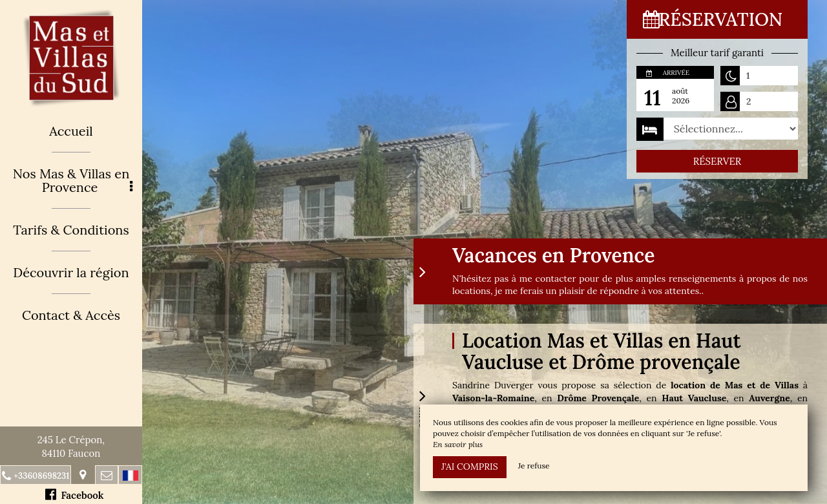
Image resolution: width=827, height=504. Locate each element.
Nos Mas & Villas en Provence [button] (73, 180)
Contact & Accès (71, 315)
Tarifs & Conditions (71, 230)
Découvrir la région (71, 272)
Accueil (71, 131)
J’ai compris (470, 467)
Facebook (75, 495)
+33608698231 (41, 476)
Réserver (717, 161)
